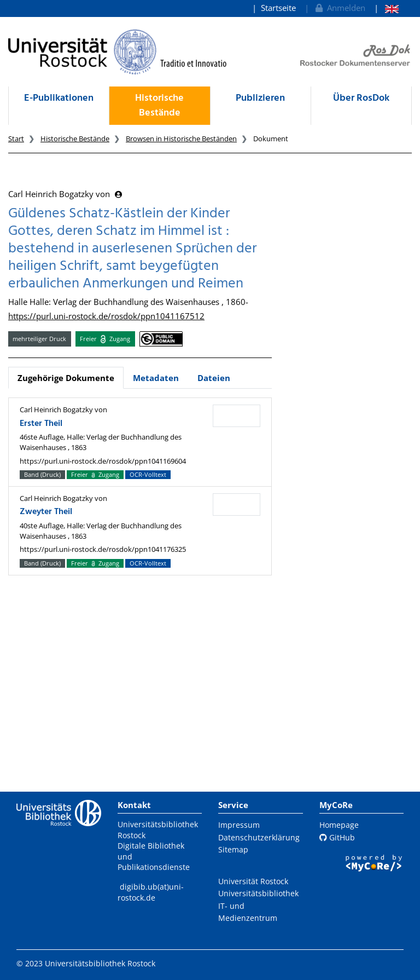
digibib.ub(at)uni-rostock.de (151, 892)
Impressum (239, 825)
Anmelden (339, 8)
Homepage (339, 825)
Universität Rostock (253, 881)
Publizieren (260, 98)
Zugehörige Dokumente (66, 378)
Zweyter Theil (46, 512)
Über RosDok (361, 98)
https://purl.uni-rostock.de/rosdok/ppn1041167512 (106, 316)
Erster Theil (41, 424)
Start (16, 139)
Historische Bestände (159, 106)
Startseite (278, 8)
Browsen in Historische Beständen (181, 139)
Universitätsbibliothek (258, 893)
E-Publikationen (59, 98)
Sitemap (233, 849)
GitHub (337, 837)
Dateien (214, 378)
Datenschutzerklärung (259, 837)
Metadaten (156, 378)
